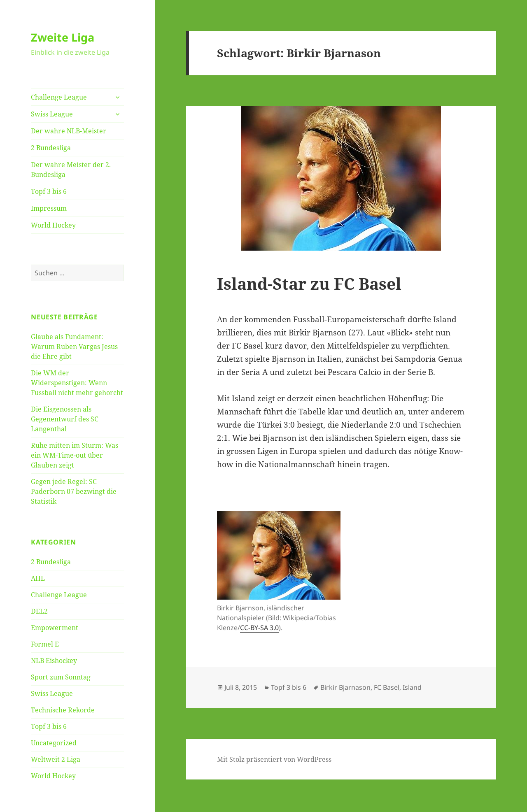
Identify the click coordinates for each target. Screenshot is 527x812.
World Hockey (53, 225)
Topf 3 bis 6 (49, 191)
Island (412, 687)
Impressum (49, 208)
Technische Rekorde (63, 710)
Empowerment (55, 628)
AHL (38, 578)
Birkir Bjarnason (345, 687)
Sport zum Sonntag (61, 677)
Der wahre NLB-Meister (69, 131)
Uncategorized (54, 743)
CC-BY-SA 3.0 (259, 628)
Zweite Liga (63, 37)
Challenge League (59, 97)
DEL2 (39, 611)
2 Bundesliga (51, 148)
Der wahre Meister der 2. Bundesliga (71, 170)
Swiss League (52, 114)
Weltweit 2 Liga (56, 759)
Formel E (45, 644)
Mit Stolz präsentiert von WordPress (274, 759)
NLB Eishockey (54, 661)
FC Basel (387, 687)
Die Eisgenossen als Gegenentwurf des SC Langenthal (65, 419)
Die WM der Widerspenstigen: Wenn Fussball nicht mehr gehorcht (77, 383)
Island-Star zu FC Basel (309, 283)
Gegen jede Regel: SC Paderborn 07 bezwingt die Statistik (74, 491)
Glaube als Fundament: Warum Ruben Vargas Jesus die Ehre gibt (74, 347)
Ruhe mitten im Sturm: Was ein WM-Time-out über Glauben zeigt (75, 455)
